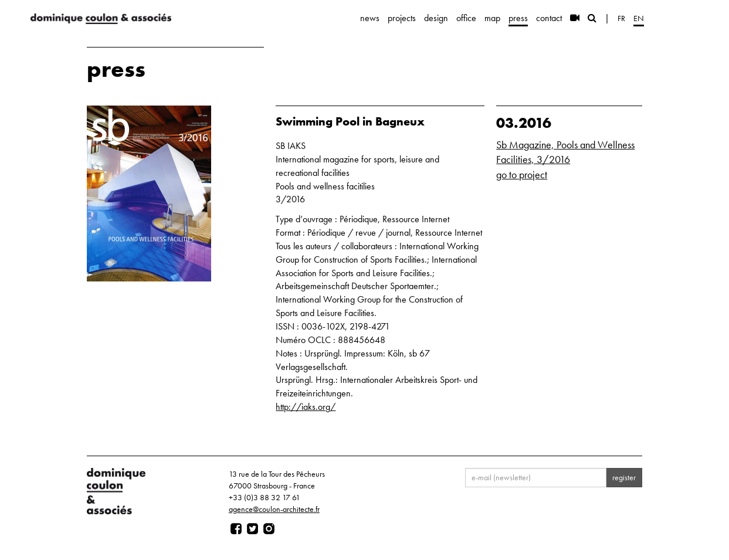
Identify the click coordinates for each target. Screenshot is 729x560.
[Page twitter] (252, 529)
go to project (522, 174)
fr (621, 18)
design (436, 18)
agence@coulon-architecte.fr (274, 509)
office (466, 18)
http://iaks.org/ (306, 407)
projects (402, 18)
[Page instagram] (269, 529)
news (370, 18)
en (639, 18)
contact (549, 18)
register (624, 477)
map (492, 18)
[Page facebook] (236, 529)
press (518, 18)
